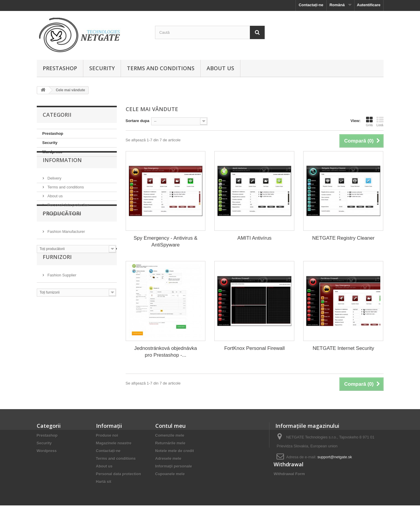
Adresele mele (168, 458)
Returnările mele (170, 443)
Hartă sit (104, 482)
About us (220, 68)
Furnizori (57, 303)
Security (102, 68)
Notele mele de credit (175, 451)
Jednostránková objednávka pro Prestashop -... (166, 352)
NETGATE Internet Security (344, 348)
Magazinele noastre (64, 226)
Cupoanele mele (170, 474)
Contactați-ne (311, 5)
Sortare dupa (138, 121)
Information (62, 174)
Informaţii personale (174, 466)
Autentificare (369, 5)
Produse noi (107, 435)
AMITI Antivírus (254, 238)
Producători (62, 248)
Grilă (369, 121)
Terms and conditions (161, 68)
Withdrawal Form (289, 493)
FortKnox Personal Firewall (254, 348)
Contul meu (170, 426)
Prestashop (60, 68)
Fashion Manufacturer (66, 264)
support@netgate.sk (335, 457)
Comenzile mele (170, 435)
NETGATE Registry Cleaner (343, 238)
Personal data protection (68, 217)
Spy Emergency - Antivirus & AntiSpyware (166, 241)
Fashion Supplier (62, 319)
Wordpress (52, 152)
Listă (380, 121)
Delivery (54, 190)
